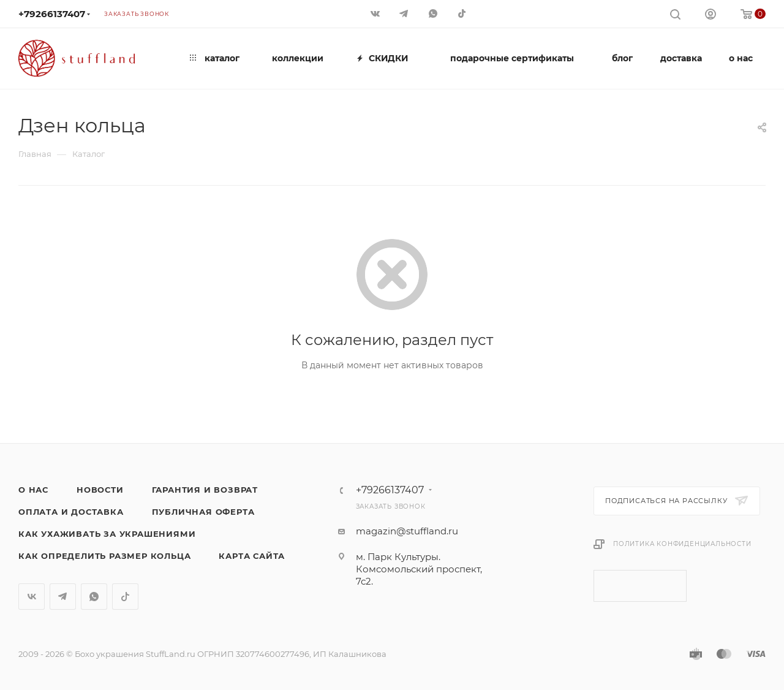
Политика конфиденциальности (682, 544)
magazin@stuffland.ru (407, 531)
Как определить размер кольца (104, 556)
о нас (33, 490)
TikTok (125, 597)
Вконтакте (32, 597)
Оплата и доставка (71, 512)
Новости (100, 490)
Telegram (63, 597)
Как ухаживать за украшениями (107, 534)
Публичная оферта (203, 512)
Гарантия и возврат (205, 490)
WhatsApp (94, 597)
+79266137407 (52, 14)
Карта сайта (252, 556)
